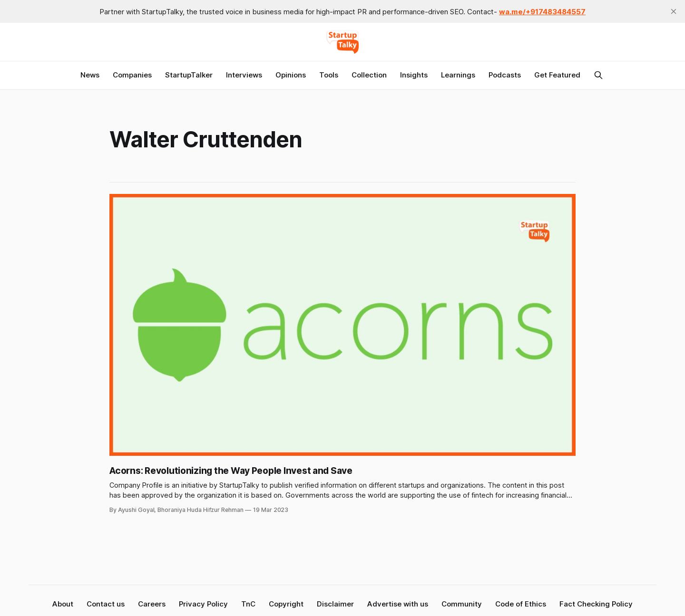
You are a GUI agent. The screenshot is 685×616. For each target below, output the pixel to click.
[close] (674, 11)
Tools (329, 75)
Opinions (291, 75)
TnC (248, 604)
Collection (369, 75)
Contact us (106, 604)
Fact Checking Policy (596, 604)
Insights (414, 75)
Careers (152, 604)
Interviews (244, 75)
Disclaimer (335, 604)
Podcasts (505, 75)
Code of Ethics (521, 604)
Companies (132, 75)
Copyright (286, 604)
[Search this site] (598, 75)
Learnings (458, 75)
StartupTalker (189, 75)
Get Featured (557, 75)
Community (462, 604)
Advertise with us (398, 604)
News (90, 75)
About (63, 604)
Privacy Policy (203, 604)
